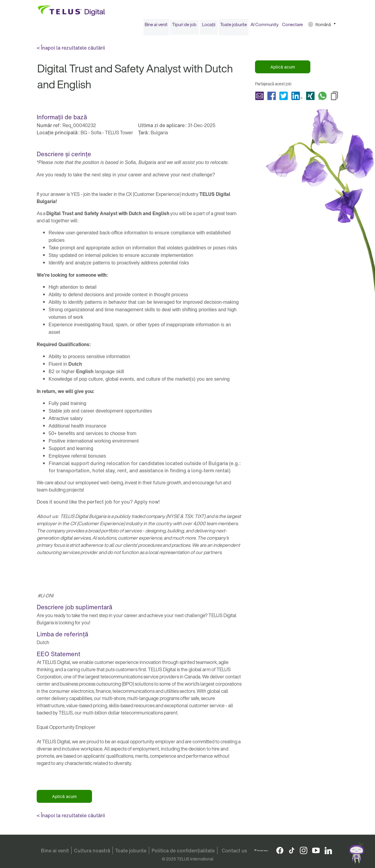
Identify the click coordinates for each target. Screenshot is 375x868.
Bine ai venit (156, 26)
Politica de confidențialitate (183, 851)
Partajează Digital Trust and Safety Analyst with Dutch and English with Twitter (284, 98)
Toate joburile (234, 26)
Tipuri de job (184, 26)
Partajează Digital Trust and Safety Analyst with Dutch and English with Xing (310, 98)
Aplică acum (283, 69)
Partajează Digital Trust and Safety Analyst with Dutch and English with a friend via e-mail (260, 98)
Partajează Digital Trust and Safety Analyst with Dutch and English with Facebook (272, 98)
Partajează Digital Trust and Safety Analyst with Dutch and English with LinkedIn (297, 98)
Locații (209, 26)
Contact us (234, 851)
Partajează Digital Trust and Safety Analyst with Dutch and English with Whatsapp (322, 98)
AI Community (264, 26)
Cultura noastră (92, 851)
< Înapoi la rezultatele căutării (71, 50)
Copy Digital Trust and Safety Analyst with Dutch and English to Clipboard (334, 98)
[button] (322, 27)
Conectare (292, 26)
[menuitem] (156, 27)
